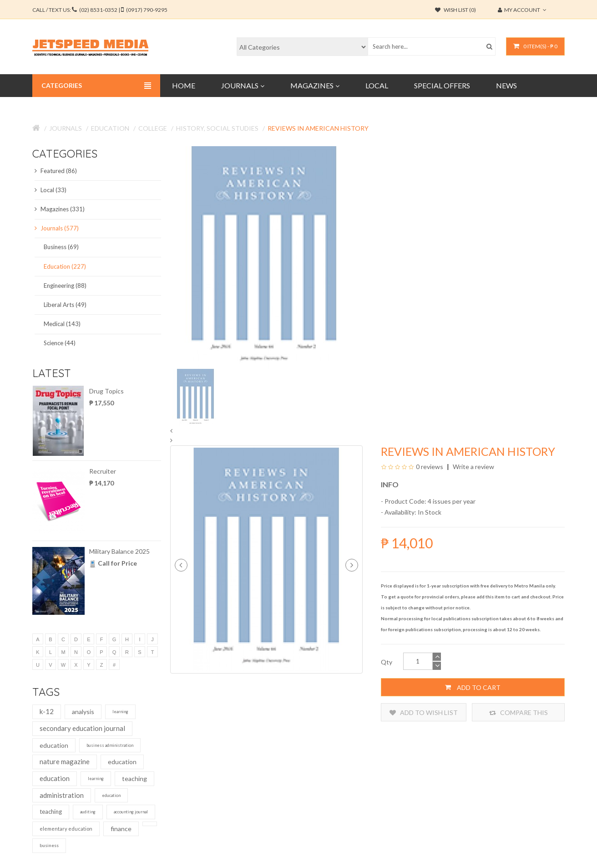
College (153, 128)
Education (110, 128)
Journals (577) (57, 228)
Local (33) (51, 190)
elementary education (66, 829)
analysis (83, 712)
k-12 (47, 711)
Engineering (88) (65, 286)
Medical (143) (62, 324)
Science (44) (60, 343)
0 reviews (430, 467)
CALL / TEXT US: (100, 10)
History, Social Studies (217, 128)
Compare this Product (519, 712)
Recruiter (103, 471)
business (49, 845)
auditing (88, 812)
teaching (134, 779)
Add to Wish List (424, 712)
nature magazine (65, 761)
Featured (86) (56, 171)
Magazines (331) (60, 209)
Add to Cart (473, 687)
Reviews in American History (318, 128)
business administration (110, 745)
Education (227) (65, 266)
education (54, 745)
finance (121, 829)
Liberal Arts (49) (65, 305)
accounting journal (131, 812)
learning (120, 712)
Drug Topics (106, 391)
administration (62, 795)
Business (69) (61, 247)
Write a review (473, 467)
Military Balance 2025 (119, 551)
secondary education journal (82, 728)
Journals (66, 128)
